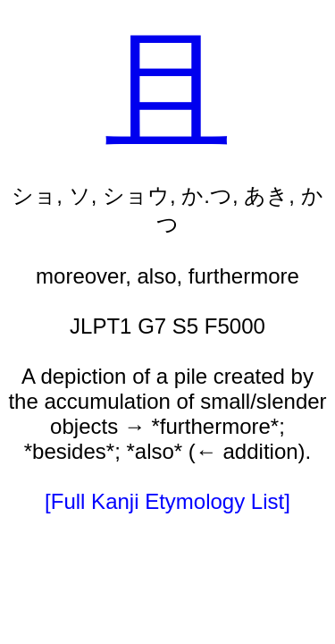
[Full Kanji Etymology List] (167, 501)
